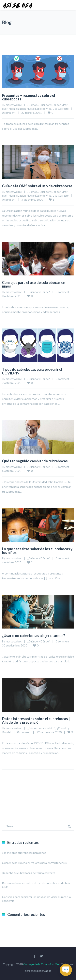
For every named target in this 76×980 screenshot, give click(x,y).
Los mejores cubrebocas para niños (24, 853)
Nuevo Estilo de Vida (39, 109)
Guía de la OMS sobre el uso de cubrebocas (37, 186)
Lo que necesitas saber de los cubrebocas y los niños (37, 551)
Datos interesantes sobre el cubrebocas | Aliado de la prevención (36, 720)
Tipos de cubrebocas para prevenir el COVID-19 (32, 371)
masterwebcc (14, 105)
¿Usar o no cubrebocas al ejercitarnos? (34, 636)
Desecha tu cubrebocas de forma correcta (29, 873)
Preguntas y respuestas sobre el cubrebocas (29, 97)
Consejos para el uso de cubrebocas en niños (34, 284)
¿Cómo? (32, 105)
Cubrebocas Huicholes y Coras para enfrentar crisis (34, 863)
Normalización (17, 109)
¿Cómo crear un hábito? (41, 728)
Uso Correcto (61, 109)
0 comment (9, 113)
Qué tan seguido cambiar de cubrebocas (35, 461)
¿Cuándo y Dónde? (50, 105)
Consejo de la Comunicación (41, 964)
